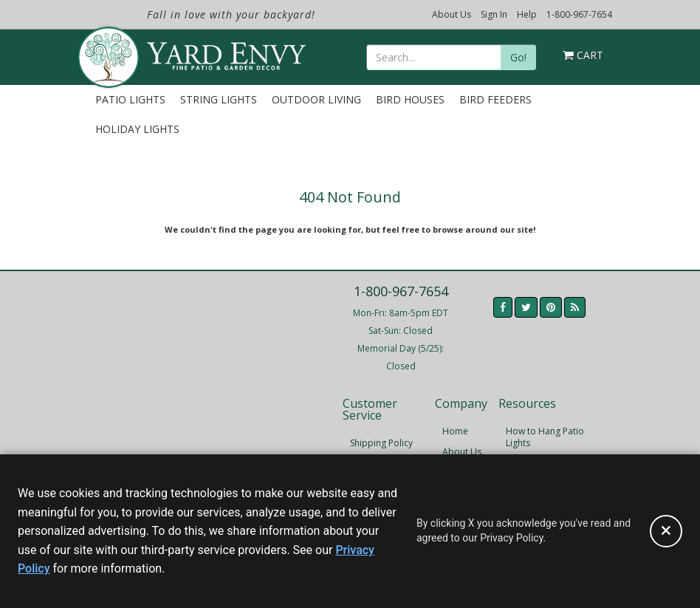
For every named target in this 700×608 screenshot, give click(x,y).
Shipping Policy (381, 443)
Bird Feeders (495, 99)
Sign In (494, 14)
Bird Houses (410, 99)
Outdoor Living (316, 99)
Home (455, 431)
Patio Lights (130, 99)
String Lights (219, 99)
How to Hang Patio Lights (545, 437)
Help (527, 14)
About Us (452, 14)
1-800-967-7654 (579, 14)
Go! (518, 57)
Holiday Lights (137, 129)
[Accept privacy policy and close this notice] (666, 531)
